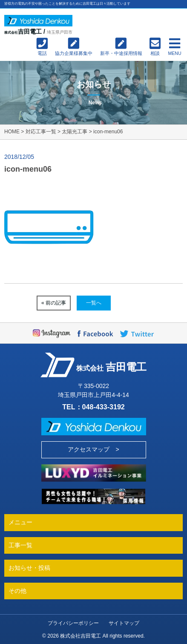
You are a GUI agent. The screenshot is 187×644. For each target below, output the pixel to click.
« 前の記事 (54, 303)
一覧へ (94, 303)
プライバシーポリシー (73, 623)
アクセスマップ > (93, 449)
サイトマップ (124, 623)
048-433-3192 (104, 407)
